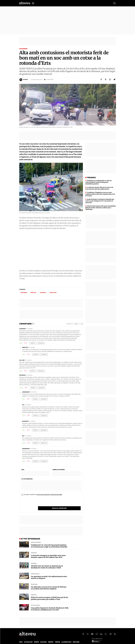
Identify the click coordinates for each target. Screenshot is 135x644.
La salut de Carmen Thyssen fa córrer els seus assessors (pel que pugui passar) (99, 188)
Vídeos (57, 638)
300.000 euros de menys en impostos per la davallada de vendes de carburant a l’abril (47, 563)
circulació (53, 293)
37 (22, 388)
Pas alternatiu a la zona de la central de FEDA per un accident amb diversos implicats (49, 584)
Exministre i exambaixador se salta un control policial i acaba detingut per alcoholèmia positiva (98, 182)
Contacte (29, 641)
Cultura (43, 638)
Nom (23, 470)
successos (24, 293)
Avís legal (83, 641)
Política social (36, 601)
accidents (43, 293)
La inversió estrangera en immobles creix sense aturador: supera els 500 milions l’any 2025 (48, 552)
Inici (21, 638)
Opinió (36, 638)
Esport (51, 638)
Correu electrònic (59, 470)
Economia (34, 549)
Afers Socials (35, 570)
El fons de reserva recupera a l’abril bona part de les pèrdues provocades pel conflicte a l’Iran (49, 594)
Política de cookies (72, 641)
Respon (33, 343)
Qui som (22, 641)
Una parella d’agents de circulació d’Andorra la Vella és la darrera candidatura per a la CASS (50, 605)
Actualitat (28, 638)
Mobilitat (33, 293)
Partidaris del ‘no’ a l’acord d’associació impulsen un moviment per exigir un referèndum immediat (49, 542)
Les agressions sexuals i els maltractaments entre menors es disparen (49, 573)
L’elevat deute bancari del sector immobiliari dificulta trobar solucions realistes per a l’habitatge (101, 208)
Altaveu (25, 80)
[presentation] (36, 502)
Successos (23, 49)
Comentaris (50, 80)
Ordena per (70, 324)
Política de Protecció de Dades (53, 641)
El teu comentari (27, 479)
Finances (34, 591)
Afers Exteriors (36, 538)
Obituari (76, 638)
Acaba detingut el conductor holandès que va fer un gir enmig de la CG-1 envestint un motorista (100, 201)
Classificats (66, 638)
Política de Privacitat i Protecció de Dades (49, 495)
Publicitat (37, 641)
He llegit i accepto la (42, 495)
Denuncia (41, 343)
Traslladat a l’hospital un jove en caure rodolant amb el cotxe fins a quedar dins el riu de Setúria (100, 194)
